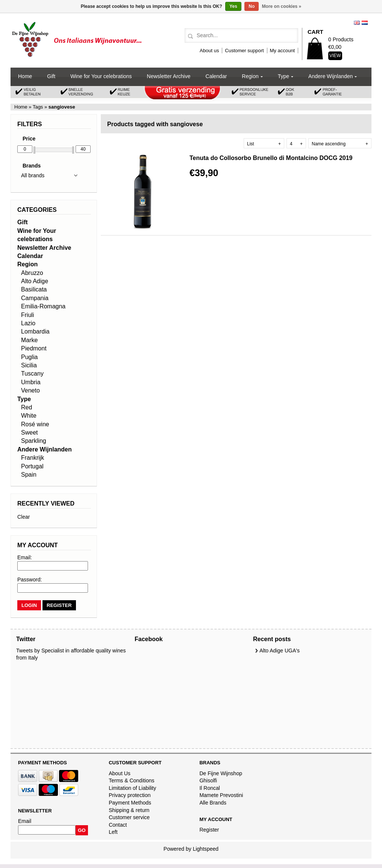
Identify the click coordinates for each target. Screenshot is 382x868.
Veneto (30, 390)
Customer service (129, 817)
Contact (118, 825)
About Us (120, 773)
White (29, 416)
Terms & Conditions (131, 780)
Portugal (32, 466)
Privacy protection (130, 795)
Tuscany (32, 374)
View (335, 56)
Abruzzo (32, 273)
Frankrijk (33, 458)
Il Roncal (209, 788)
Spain (29, 475)
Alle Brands (213, 803)
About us (209, 51)
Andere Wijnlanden (330, 76)
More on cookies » (282, 6)
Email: (25, 557)
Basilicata (34, 289)
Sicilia (29, 365)
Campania (35, 298)
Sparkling (34, 441)
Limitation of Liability (132, 788)
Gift (51, 76)
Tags (38, 107)
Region (250, 76)
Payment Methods (130, 803)
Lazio (28, 323)
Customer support (244, 51)
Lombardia (35, 331)
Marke (29, 340)
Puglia (29, 357)
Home (25, 76)
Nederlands (365, 23)
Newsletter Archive (169, 76)
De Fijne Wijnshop (221, 773)
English (357, 23)
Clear (23, 517)
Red (27, 407)
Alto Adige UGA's (280, 651)
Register (209, 830)
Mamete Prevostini (221, 795)
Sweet (29, 432)
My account (282, 51)
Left (113, 832)
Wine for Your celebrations (101, 76)
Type (283, 76)
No (252, 6)
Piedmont (34, 348)
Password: (30, 580)
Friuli (28, 315)
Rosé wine (35, 424)
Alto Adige (35, 281)
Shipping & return (129, 810)
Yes (233, 6)
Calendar (216, 76)
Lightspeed (206, 849)
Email (25, 821)
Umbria (31, 382)
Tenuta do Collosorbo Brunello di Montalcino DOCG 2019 (271, 158)
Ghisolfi (208, 780)
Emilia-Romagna (43, 306)
